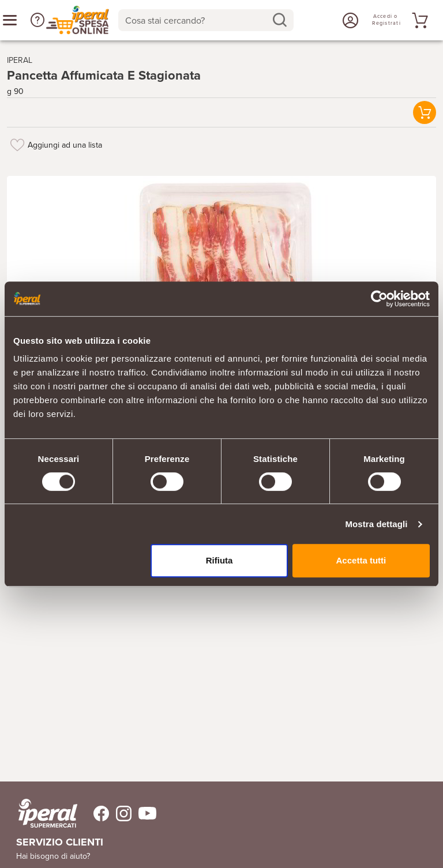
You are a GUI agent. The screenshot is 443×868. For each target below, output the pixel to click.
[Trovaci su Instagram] (120, 813)
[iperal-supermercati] (48, 813)
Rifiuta (219, 560)
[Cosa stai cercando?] (197, 20)
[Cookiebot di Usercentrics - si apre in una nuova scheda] (379, 299)
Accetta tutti (361, 560)
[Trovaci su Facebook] (94, 813)
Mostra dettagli (376, 524)
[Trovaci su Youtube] (144, 813)
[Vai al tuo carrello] (418, 20)
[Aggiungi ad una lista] (17, 145)
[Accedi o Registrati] (349, 20)
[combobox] (206, 20)
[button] (37, 20)
